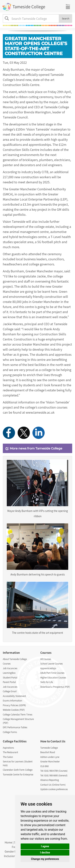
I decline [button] (45, 853)
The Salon (8, 757)
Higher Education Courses (53, 678)
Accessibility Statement (14, 696)
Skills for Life (47, 682)
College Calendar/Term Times (18, 715)
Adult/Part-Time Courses (52, 673)
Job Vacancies (10, 668)
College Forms (10, 732)
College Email (10, 691)
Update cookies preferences (54, 789)
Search (66, 18)
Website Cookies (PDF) (14, 710)
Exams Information (12, 701)
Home (8, 842)
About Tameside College (15, 659)
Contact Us (58, 741)
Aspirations (8, 748)
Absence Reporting (50, 780)
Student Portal (10, 678)
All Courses (46, 659)
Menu (69, 6)
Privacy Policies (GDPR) (14, 705)
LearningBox (9, 673)
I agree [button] (45, 846)
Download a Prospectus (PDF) (55, 687)
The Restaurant (10, 752)
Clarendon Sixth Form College (18, 770)
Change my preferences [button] (45, 859)
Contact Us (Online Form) (53, 785)
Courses (7, 664)
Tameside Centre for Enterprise (18, 775)
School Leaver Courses (51, 664)
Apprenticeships (48, 668)
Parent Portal (9, 682)
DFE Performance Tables (15, 727)
